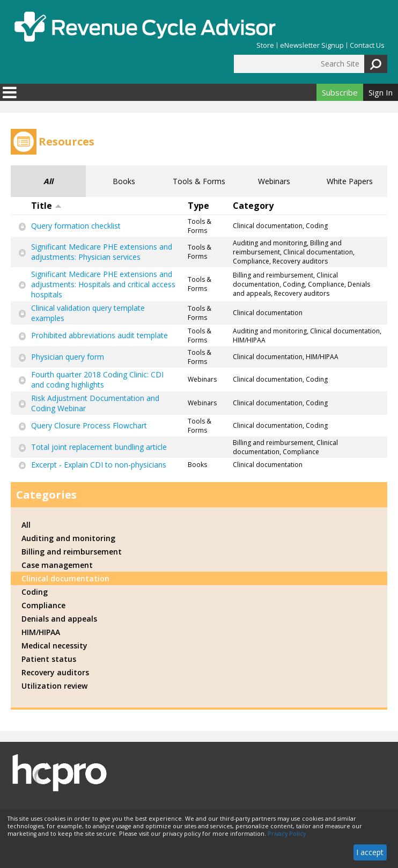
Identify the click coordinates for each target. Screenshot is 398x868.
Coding (35, 592)
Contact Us (367, 45)
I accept (370, 852)
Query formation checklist (76, 226)
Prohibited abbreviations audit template (99, 335)
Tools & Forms (199, 181)
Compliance (43, 605)
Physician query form (68, 357)
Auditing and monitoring (68, 538)
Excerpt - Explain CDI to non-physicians (99, 465)
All (48, 181)
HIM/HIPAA (41, 632)
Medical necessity (54, 645)
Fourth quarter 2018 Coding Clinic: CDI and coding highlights (97, 380)
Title (46, 206)
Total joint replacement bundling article (99, 447)
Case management (57, 565)
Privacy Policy (287, 834)
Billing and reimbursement (72, 552)
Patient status (49, 659)
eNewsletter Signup (312, 45)
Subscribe (340, 92)
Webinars (274, 181)
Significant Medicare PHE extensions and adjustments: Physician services (102, 252)
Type (198, 206)
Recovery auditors (55, 672)
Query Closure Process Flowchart (89, 425)
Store (265, 45)
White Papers (350, 181)
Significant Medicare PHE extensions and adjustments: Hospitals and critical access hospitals (103, 284)
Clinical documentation (65, 578)
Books (124, 181)
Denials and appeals (59, 619)
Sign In (381, 92)
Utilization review (54, 686)
